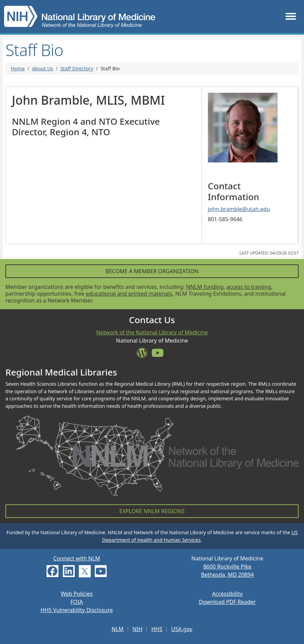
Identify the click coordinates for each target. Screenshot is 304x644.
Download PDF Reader (227, 602)
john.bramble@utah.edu (239, 209)
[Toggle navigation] (291, 16)
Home (18, 68)
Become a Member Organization (152, 271)
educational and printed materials (129, 294)
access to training (249, 287)
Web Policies (77, 594)
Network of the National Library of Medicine (152, 332)
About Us (42, 68)
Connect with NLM (77, 558)
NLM (118, 629)
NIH (137, 629)
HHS (157, 629)
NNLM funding (205, 287)
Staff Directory (77, 68)
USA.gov (182, 629)
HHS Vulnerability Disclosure (77, 610)
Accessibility (227, 594)
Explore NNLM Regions (152, 511)
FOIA (77, 602)
